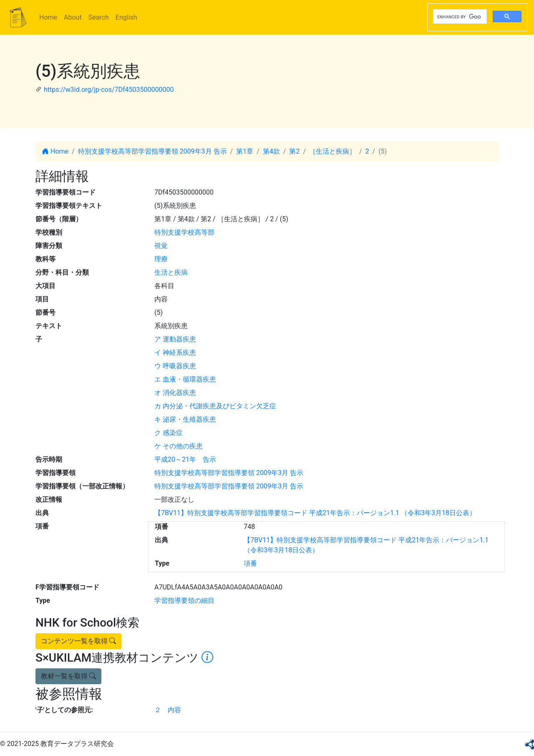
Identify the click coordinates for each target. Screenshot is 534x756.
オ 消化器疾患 (175, 393)
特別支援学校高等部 (184, 232)
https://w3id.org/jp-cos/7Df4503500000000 (109, 90)
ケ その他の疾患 (179, 446)
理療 (161, 259)
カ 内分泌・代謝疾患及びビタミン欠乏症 (215, 406)
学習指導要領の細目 (184, 601)
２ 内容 (168, 710)
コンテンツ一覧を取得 (78, 641)
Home (48, 17)
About (73, 17)
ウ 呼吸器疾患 (175, 366)
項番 (250, 563)
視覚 (161, 246)
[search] (459, 17)
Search (99, 17)
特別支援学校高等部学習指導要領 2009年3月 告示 (152, 151)
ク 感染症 (169, 433)
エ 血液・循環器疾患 (185, 379)
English (126, 17)
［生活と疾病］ (332, 151)
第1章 (245, 151)
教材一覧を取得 (68, 676)
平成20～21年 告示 (185, 459)
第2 (294, 151)
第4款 (271, 151)
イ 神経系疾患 (175, 353)
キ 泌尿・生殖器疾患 (185, 419)
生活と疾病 (171, 272)
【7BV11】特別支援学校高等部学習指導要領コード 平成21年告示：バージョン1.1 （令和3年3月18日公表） (315, 513)
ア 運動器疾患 (175, 339)
